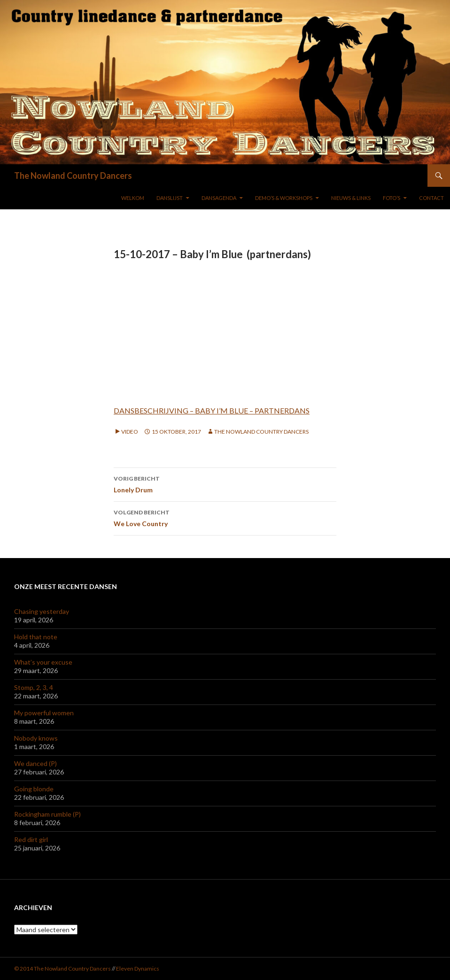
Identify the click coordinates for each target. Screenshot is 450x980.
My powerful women (44, 713)
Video (130, 432)
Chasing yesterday (42, 611)
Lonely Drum (225, 483)
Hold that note (36, 637)
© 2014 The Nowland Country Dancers (63, 969)
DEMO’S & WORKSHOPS (284, 198)
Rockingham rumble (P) (47, 814)
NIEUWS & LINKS (351, 198)
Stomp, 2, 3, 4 (34, 687)
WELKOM (133, 198)
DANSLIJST (170, 198)
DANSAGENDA (219, 198)
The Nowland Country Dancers (73, 176)
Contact (431, 198)
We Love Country (225, 517)
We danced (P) (35, 763)
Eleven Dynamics (138, 969)
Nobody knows (36, 738)
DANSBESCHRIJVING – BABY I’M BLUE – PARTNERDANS (212, 410)
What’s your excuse (43, 662)
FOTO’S (392, 198)
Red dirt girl (31, 839)
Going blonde (34, 789)
